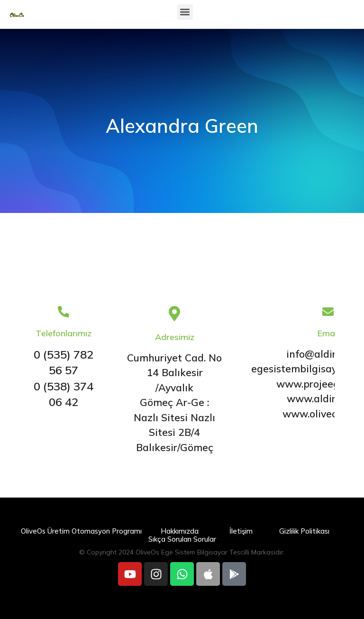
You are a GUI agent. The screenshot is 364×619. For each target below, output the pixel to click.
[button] (185, 12)
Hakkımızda (180, 531)
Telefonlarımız (64, 333)
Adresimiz (175, 337)
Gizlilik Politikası (304, 531)
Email (328, 333)
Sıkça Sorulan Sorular (182, 539)
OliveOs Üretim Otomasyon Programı (81, 531)
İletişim (241, 531)
